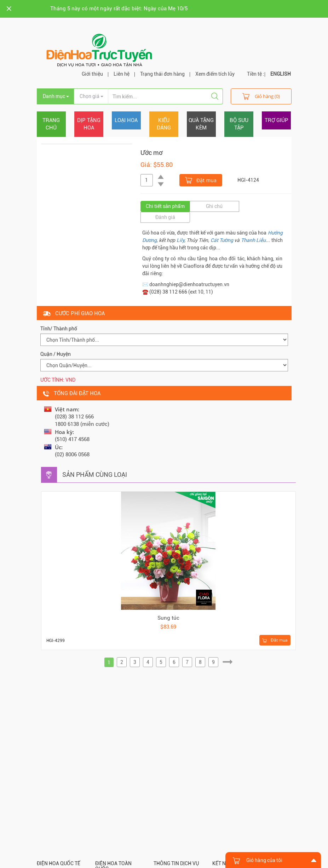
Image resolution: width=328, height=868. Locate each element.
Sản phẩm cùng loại (95, 474)
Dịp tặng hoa (89, 124)
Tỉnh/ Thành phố (59, 329)
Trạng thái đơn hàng (162, 74)
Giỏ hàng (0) (261, 96)
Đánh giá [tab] (165, 217)
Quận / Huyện (56, 354)
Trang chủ (51, 124)
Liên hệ (122, 74)
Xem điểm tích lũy (215, 74)
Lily (180, 240)
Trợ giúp (277, 120)
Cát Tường (222, 240)
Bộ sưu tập (239, 124)
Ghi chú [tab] (214, 206)
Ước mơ (151, 153)
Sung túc (168, 618)
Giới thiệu (92, 74)
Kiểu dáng (164, 124)
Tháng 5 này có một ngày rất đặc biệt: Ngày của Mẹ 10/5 (119, 8)
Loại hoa (126, 120)
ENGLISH (281, 74)
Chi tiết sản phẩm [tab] (165, 206)
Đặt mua (201, 180)
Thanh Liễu (253, 240)
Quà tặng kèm (201, 124)
